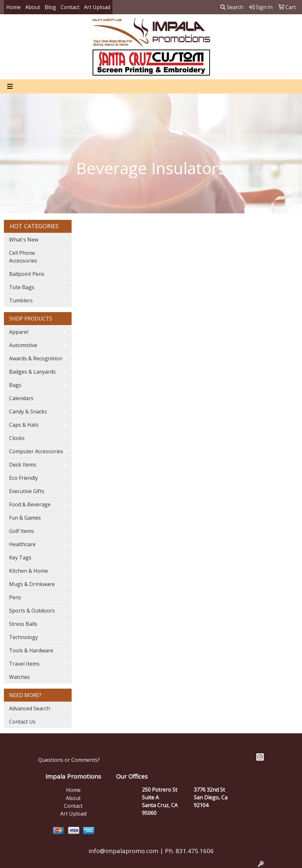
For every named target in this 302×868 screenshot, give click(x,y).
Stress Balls (23, 624)
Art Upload (97, 7)
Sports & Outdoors (32, 611)
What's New (24, 240)
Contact (70, 7)
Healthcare (22, 544)
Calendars (21, 398)
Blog (50, 7)
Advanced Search (29, 708)
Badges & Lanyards (32, 372)
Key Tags (20, 558)
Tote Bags (22, 287)
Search (232, 7)
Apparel (19, 332)
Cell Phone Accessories (23, 257)
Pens (15, 597)
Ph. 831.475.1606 (189, 851)
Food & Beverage (30, 504)
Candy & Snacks (28, 411)
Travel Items (24, 664)
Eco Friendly (23, 478)
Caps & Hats (24, 425)
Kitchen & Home (29, 571)
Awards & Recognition (36, 358)
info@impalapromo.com (123, 851)
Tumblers (21, 300)
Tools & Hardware (31, 650)
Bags (15, 385)
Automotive (23, 345)
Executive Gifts (27, 491)
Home (13, 7)
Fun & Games (25, 518)
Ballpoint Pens (27, 274)
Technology (23, 637)
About (33, 7)
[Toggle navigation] (10, 86)
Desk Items (23, 465)
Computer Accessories (36, 451)
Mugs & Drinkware (32, 584)
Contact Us (22, 722)
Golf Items (22, 531)
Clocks (17, 438)
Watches (19, 677)
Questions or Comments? (69, 760)
